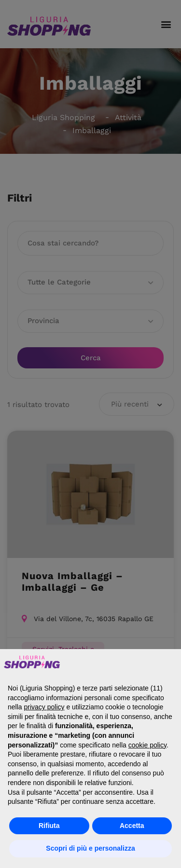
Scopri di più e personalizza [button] (90, 848)
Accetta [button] (132, 826)
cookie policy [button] (147, 745)
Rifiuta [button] (49, 826)
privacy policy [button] (44, 707)
